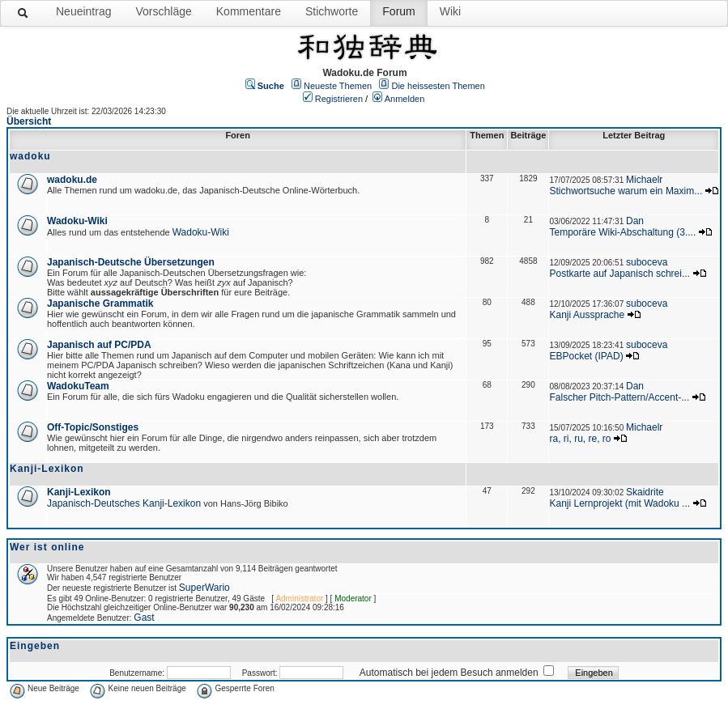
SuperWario (204, 588)
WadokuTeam (78, 386)
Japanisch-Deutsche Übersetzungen (131, 262)
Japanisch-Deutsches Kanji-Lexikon (124, 503)
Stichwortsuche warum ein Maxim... (626, 191)
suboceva (647, 262)
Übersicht (29, 121)
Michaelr (644, 180)
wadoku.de (72, 180)
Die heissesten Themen (438, 86)
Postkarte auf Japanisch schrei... (619, 274)
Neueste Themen (338, 86)
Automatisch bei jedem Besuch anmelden (449, 673)
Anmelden (405, 99)
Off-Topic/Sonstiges (93, 427)
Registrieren (339, 99)
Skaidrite (645, 492)
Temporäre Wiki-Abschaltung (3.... (622, 232)
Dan (635, 221)
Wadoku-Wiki (77, 221)
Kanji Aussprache (587, 315)
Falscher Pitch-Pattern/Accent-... (619, 397)
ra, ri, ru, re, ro (580, 439)
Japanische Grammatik (100, 304)
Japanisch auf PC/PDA (99, 345)
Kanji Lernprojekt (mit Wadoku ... (619, 503)
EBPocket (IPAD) (586, 356)
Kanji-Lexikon (79, 492)
